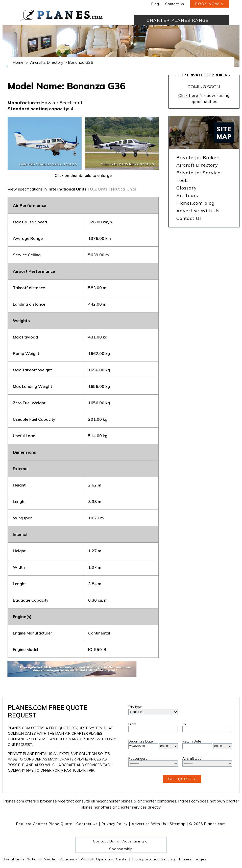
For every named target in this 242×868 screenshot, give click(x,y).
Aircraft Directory (197, 165)
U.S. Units (99, 189)
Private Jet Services (200, 173)
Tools (183, 180)
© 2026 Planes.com (208, 824)
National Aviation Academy (53, 859)
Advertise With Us (198, 211)
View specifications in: (28, 189)
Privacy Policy (115, 824)
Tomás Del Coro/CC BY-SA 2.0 (57, 164)
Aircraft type (192, 758)
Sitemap (179, 824)
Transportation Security (155, 859)
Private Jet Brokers (199, 157)
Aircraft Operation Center (106, 859)
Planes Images (193, 859)
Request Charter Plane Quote (44, 824)
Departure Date (141, 741)
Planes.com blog (196, 203)
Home (18, 62)
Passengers (138, 758)
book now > (210, 4)
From (132, 724)
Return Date (192, 741)
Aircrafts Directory (47, 62)
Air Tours (187, 195)
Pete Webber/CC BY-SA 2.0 (136, 164)
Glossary (187, 188)
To (184, 724)
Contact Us (175, 4)
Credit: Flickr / (28, 164)
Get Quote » (182, 779)
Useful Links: (15, 859)
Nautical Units (124, 189)
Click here (188, 95)
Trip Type (135, 707)
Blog (155, 4)
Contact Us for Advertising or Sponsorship (121, 845)
